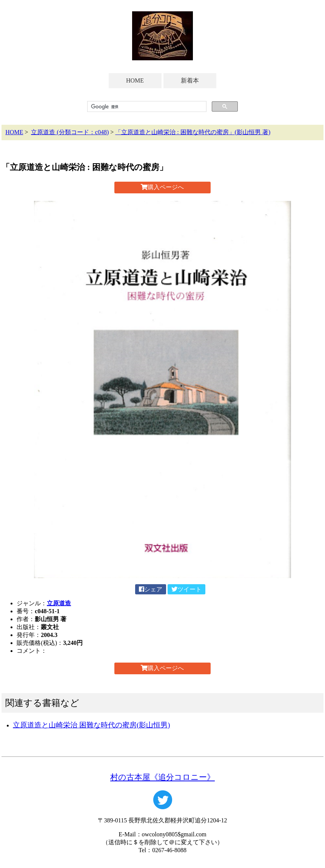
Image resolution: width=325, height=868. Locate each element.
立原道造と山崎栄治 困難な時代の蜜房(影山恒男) (91, 725)
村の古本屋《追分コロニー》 (162, 777)
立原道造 (59, 603)
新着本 (190, 80)
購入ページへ (162, 187)
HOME (135, 80)
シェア (151, 589)
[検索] (146, 107)
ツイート (186, 589)
